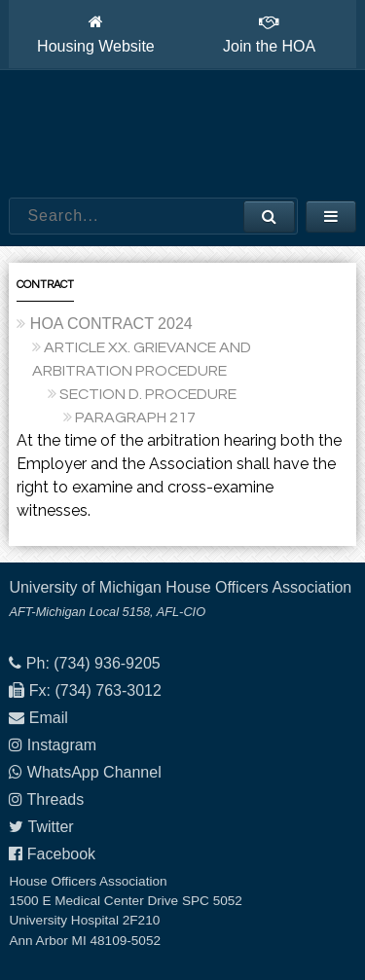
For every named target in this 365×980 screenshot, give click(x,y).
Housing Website (96, 34)
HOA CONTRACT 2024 (111, 324)
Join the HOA (269, 34)
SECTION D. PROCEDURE (148, 394)
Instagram (62, 745)
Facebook (61, 854)
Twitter (51, 827)
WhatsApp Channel (94, 772)
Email (49, 718)
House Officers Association (183, 134)
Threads (56, 799)
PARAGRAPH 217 (135, 417)
